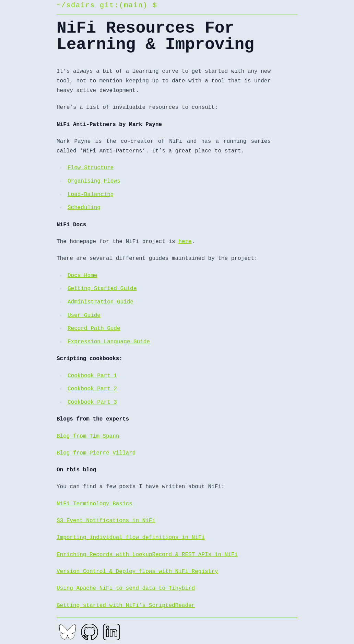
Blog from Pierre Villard (96, 453)
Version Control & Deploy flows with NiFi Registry (137, 572)
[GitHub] (90, 632)
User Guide (84, 315)
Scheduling (84, 208)
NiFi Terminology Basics (95, 504)
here (185, 242)
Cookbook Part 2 (92, 389)
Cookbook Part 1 (92, 376)
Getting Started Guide (102, 289)
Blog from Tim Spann (88, 436)
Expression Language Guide (109, 342)
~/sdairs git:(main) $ (107, 5)
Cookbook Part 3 (92, 402)
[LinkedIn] (111, 632)
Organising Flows (94, 181)
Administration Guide (101, 302)
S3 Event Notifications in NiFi (106, 521)
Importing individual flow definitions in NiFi (131, 538)
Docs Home (82, 276)
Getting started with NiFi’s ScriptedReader (126, 606)
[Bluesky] (68, 632)
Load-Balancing (91, 195)
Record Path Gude (94, 329)
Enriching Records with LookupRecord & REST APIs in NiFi (147, 555)
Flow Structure (91, 168)
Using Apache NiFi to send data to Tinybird (126, 588)
